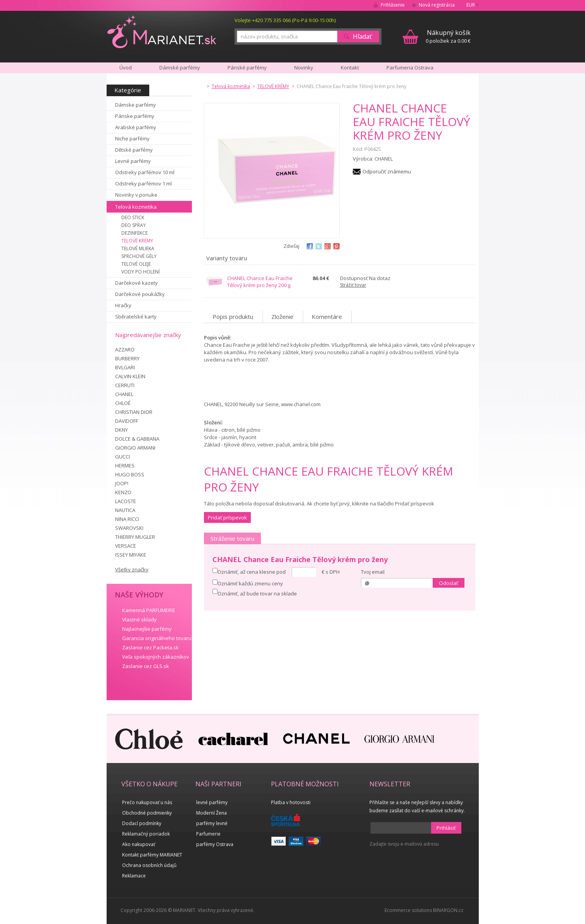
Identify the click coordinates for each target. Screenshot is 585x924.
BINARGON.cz (448, 910)
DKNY (122, 430)
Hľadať (362, 36)
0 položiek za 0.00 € (448, 36)
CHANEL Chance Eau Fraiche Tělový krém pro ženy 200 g (260, 282)
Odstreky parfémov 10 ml (145, 172)
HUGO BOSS (130, 474)
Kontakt (350, 67)
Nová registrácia (437, 5)
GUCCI (123, 457)
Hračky (123, 305)
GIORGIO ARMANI (135, 448)
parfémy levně (212, 823)
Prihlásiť (446, 828)
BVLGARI (125, 367)
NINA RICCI (127, 519)
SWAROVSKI (129, 528)
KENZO (123, 492)
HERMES (125, 465)
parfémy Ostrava (215, 844)
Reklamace (134, 876)
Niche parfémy (132, 138)
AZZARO (125, 350)
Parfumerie (208, 834)
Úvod (126, 67)
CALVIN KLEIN (130, 376)
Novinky (304, 67)
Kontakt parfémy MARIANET (152, 855)
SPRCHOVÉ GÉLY (139, 256)
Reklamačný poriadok (146, 834)
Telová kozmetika (136, 207)
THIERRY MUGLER (135, 537)
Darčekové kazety (136, 283)
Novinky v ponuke (136, 195)
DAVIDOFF (127, 421)
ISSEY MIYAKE (131, 555)
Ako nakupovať (139, 844)
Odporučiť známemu (387, 171)
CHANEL (124, 394)
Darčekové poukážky (140, 294)
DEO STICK (133, 217)
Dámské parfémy (180, 67)
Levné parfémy (133, 161)
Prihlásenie (393, 5)
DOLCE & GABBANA (137, 439)
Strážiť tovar (353, 285)
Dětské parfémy (134, 150)
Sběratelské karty (136, 317)
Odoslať (449, 583)
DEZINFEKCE (135, 233)
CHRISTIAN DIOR (134, 412)
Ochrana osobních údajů (149, 865)
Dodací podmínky (142, 823)
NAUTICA (125, 510)
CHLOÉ (123, 403)
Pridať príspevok (227, 517)
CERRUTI (125, 385)
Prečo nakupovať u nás (147, 802)
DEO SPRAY (134, 225)
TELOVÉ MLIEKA (138, 248)
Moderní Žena (211, 813)
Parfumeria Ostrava (410, 67)
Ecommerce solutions (408, 910)
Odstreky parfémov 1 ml (143, 183)
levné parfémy (212, 802)
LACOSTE (126, 501)
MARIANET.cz (162, 31)
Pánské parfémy (247, 67)
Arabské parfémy (136, 127)
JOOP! (122, 483)
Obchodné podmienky (147, 813)
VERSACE (126, 546)
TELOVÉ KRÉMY (137, 241)
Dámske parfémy (135, 105)
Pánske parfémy (135, 116)
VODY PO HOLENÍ (141, 272)
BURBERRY (127, 358)
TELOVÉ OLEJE (136, 264)
